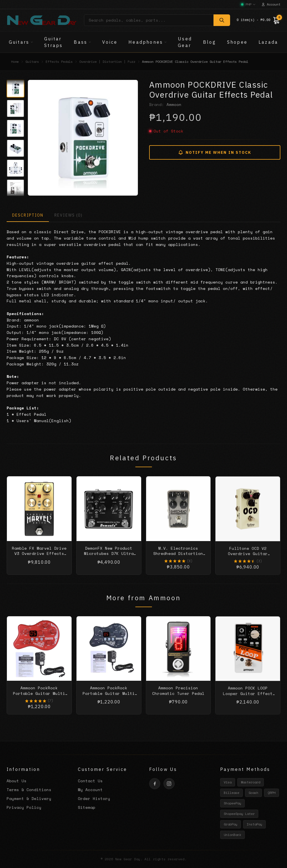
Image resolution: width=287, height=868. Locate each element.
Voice (110, 42)
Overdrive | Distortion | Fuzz (107, 62)
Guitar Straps (53, 42)
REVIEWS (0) (69, 215)
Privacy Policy (24, 807)
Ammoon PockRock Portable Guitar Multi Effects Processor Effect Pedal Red (39, 701)
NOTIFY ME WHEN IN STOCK (215, 152)
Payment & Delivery (29, 798)
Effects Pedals (59, 62)
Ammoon (174, 104)
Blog (210, 42)
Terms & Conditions (29, 790)
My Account (90, 790)
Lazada (268, 42)
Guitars (21, 42)
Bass (82, 42)
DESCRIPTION (28, 215)
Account (271, 4)
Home (15, 62)
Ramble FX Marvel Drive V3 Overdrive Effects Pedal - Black (39, 559)
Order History (94, 798)
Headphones (148, 42)
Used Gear (185, 42)
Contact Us (90, 781)
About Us (17, 781)
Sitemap (87, 807)
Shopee (237, 42)
